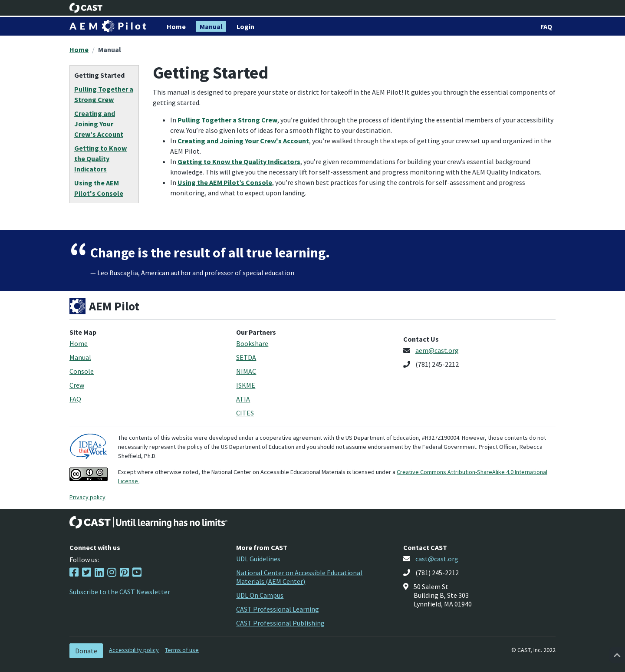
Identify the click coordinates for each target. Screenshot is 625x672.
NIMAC (246, 371)
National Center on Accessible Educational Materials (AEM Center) (299, 577)
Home (79, 49)
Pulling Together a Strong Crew (227, 120)
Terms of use (182, 650)
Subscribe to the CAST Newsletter (120, 592)
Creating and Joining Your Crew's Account (243, 141)
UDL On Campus (260, 595)
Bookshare (252, 343)
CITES (245, 413)
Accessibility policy (134, 650)
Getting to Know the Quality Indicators (239, 161)
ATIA (243, 399)
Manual (110, 49)
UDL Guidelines (258, 559)
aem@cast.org (437, 350)
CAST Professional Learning (278, 609)
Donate (86, 651)
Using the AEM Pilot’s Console (225, 182)
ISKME (246, 385)
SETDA (246, 357)
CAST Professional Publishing (280, 623)
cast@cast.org (437, 559)
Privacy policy (87, 497)
